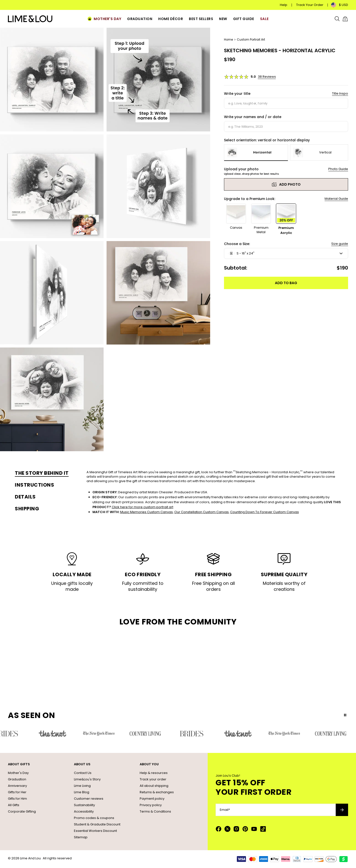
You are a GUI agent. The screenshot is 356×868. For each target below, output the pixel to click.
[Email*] (276, 810)
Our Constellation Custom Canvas (201, 512)
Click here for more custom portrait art (143, 507)
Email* (225, 810)
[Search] (337, 19)
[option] (256, 153)
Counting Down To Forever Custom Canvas (265, 512)
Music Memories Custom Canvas (146, 512)
